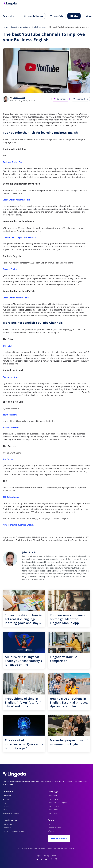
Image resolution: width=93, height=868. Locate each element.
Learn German (54, 796)
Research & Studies (11, 813)
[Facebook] (51, 859)
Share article (80, 99)
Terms (54, 856)
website (26, 580)
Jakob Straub (19, 98)
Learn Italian (53, 813)
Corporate (7, 796)
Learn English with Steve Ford (17, 200)
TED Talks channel (11, 497)
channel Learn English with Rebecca (19, 237)
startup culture (10, 415)
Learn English (53, 799)
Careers (6, 806)
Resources (7, 828)
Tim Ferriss (8, 459)
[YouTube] (46, 859)
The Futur (7, 346)
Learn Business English (57, 803)
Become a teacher (59, 838)
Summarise (60, 99)
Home (6, 27)
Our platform (8, 824)
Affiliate (51, 831)
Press (5, 810)
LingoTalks (56, 16)
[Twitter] (42, 859)
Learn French (53, 806)
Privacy (47, 856)
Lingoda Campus (33, 16)
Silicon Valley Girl (11, 427)
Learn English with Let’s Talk (16, 298)
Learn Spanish (54, 810)
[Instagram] (56, 859)
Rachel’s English (10, 269)
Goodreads (40, 580)
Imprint (39, 856)
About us (7, 799)
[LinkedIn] (37, 859)
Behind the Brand (11, 377)
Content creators (55, 828)
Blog (74, 16)
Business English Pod (13, 162)
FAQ (50, 824)
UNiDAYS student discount (14, 831)
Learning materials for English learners (29, 27)
